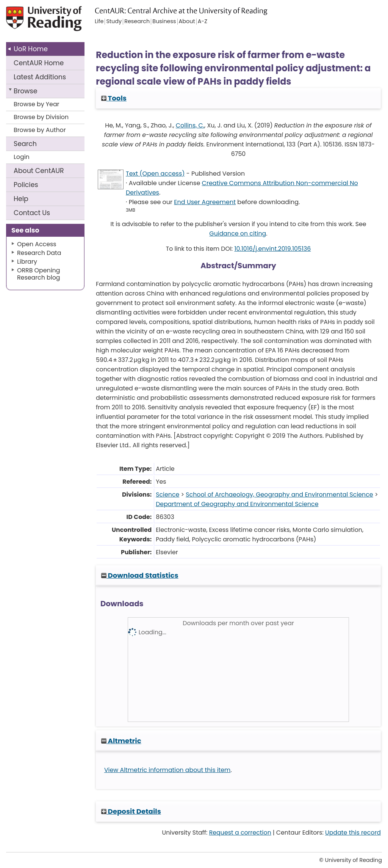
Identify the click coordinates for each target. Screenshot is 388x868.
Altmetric (121, 741)
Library (27, 262)
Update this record (353, 833)
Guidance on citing (238, 234)
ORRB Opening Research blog (39, 274)
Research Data (39, 253)
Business (164, 22)
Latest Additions (40, 77)
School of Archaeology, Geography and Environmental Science (279, 495)
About (39, 171)
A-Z (203, 22)
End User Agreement (205, 202)
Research (137, 22)
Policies (26, 185)
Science (167, 495)
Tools (114, 98)
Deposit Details (131, 811)
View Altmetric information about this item (167, 770)
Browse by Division (41, 117)
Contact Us (32, 213)
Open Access (37, 244)
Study (114, 22)
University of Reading (45, 22)
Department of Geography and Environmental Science (237, 504)
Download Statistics (140, 575)
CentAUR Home (39, 63)
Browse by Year (37, 104)
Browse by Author (40, 130)
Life (99, 22)
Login (22, 157)
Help (21, 199)
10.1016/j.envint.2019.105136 (272, 249)
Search (25, 144)
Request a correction (240, 833)
